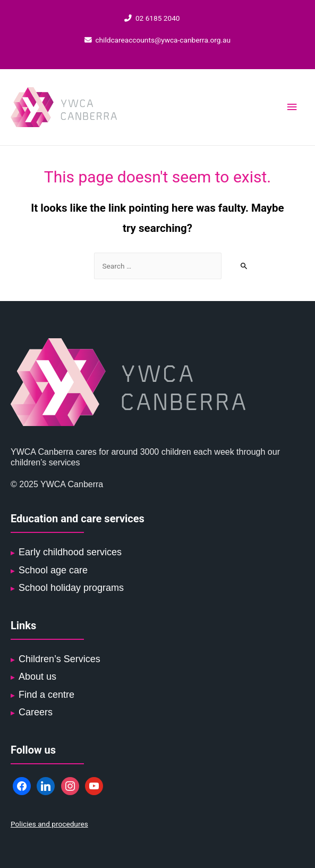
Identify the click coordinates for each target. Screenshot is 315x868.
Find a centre (46, 695)
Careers (36, 712)
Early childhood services (70, 552)
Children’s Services (59, 659)
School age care (53, 570)
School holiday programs (71, 588)
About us (37, 677)
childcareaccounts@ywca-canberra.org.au (157, 40)
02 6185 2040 (152, 18)
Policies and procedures (49, 824)
